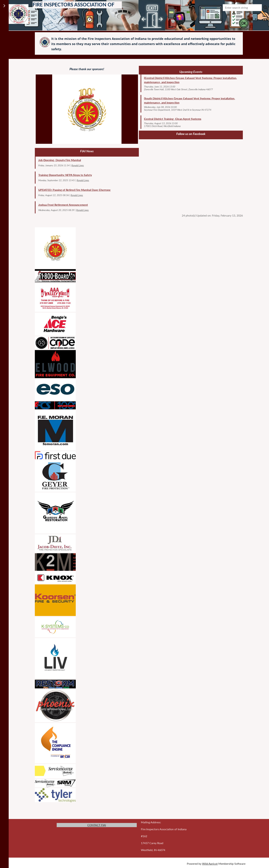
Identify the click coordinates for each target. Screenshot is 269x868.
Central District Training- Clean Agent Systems (173, 119)
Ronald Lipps (78, 165)
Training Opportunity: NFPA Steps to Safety (65, 175)
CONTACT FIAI (97, 825)
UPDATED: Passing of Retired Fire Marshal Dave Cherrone (74, 190)
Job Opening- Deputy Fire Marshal (60, 160)
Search (265, 7)
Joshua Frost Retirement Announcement (63, 205)
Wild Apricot (210, 864)
